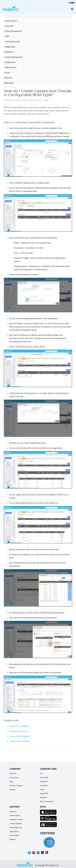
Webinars (13, 812)
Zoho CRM (44, 778)
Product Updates (16, 824)
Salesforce (44, 782)
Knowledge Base (16, 828)
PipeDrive (44, 797)
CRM (6, 36)
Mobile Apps (9, 83)
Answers (13, 87)
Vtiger (42, 790)
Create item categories (18, 731)
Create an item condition (19, 741)
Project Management (13, 31)
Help (6, 87)
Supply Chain (10, 47)
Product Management (13, 57)
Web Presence (10, 67)
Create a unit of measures (19, 736)
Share (46, 100)
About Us (13, 774)
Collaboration (10, 62)
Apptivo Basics (10, 21)
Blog (11, 782)
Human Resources (12, 42)
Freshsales (44, 786)
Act (41, 774)
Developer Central (16, 819)
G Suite (7, 73)
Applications (14, 832)
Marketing (8, 52)
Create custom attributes (19, 726)
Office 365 (8, 78)
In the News (14, 778)
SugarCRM (44, 793)
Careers (12, 790)
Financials (9, 26)
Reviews (13, 839)
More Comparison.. (47, 801)
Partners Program (16, 786)
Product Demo (15, 815)
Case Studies (15, 835)
